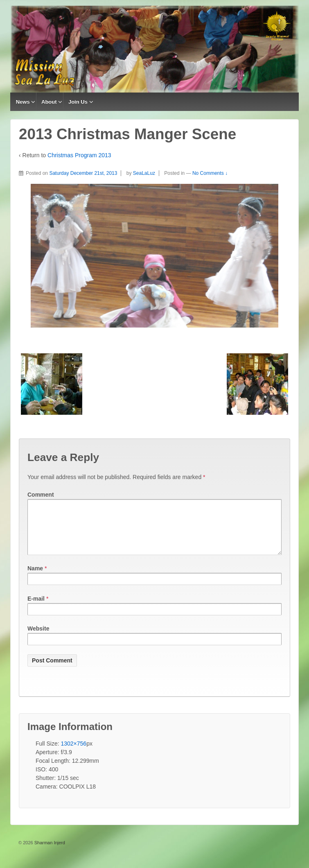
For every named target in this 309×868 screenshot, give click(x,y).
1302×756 (73, 753)
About (49, 102)
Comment (41, 495)
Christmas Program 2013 (79, 155)
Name (35, 578)
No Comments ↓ (210, 173)
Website (38, 638)
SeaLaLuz (144, 173)
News (23, 102)
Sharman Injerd (49, 852)
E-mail (36, 608)
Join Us (78, 102)
